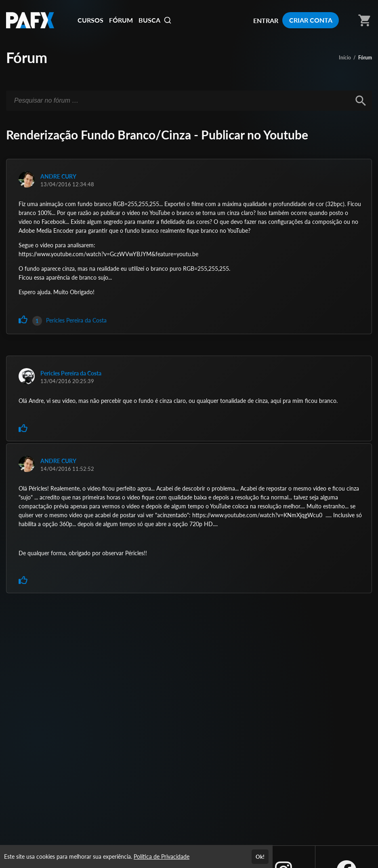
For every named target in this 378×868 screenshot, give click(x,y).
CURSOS (90, 20)
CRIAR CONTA (311, 20)
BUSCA (155, 20)
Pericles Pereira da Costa (76, 320)
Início (345, 58)
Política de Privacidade (162, 856)
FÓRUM (121, 20)
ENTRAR (266, 20)
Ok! (260, 857)
